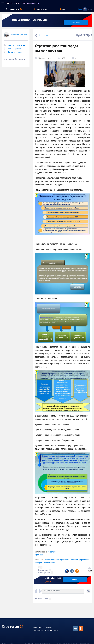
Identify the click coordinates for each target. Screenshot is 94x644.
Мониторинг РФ (39, 627)
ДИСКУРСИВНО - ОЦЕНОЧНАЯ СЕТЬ (22, 3)
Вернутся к (44, 35)
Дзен (47, 630)
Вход (80, 9)
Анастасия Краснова (19, 35)
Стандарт (76, 23)
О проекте (49, 627)
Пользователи (39, 630)
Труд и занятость (15, 52)
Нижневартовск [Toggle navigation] (41, 9)
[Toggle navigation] (3, 3)
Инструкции (54, 630)
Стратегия (14, 9)
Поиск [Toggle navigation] (63, 9)
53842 (90, 9)
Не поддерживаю (44, 573)
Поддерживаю (43, 570)
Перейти (75, 579)
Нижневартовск (14, 49)
